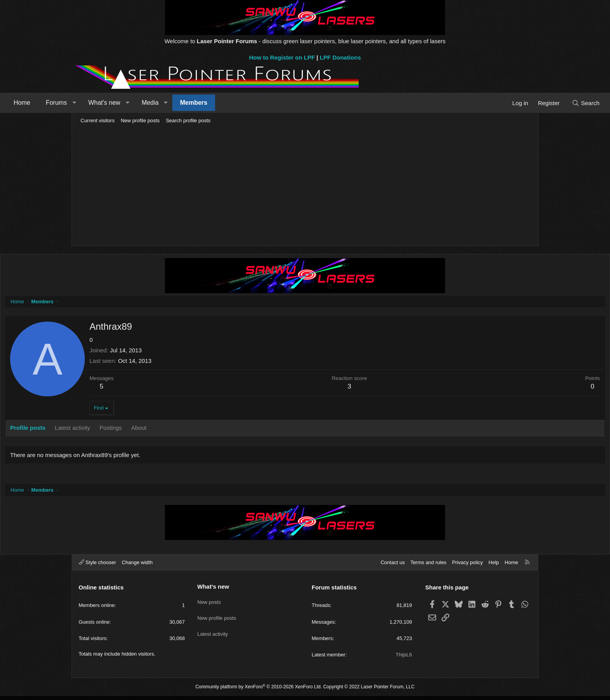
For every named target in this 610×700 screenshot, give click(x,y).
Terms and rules (428, 566)
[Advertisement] (305, 185)
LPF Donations (340, 57)
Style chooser (97, 566)
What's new (174, 103)
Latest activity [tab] (146, 430)
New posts (209, 604)
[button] (144, 103)
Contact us (393, 566)
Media (220, 103)
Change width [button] (137, 566)
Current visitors (97, 120)
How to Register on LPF (282, 57)
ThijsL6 (404, 659)
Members (263, 103)
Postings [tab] (184, 430)
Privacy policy (467, 566)
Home (92, 103)
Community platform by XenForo (259, 691)
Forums (126, 103)
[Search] (516, 103)
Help (494, 566)
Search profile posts (188, 120)
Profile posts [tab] (101, 430)
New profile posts (140, 120)
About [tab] (212, 430)
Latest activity (213, 632)
